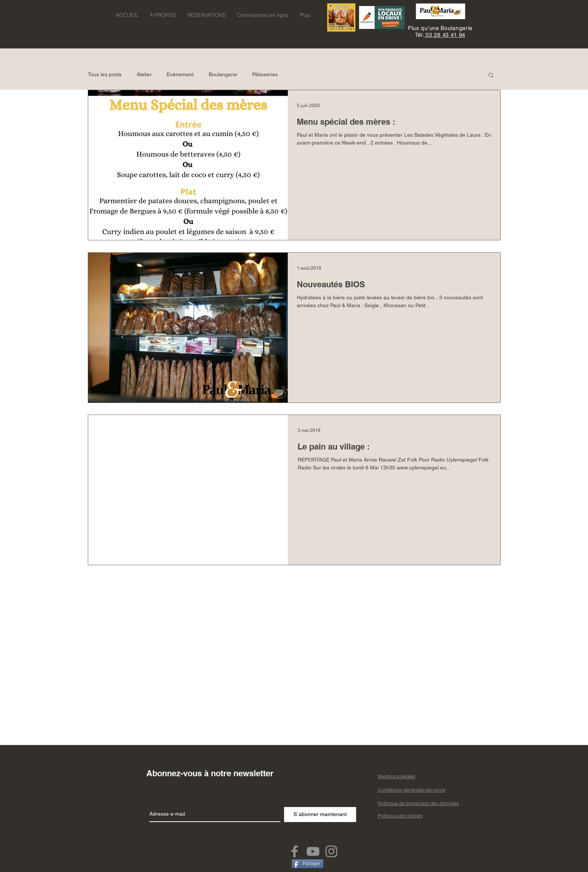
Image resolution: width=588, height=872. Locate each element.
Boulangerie (223, 74)
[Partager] (308, 864)
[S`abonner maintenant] (320, 815)
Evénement (180, 74)
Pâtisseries (265, 74)
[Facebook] (295, 851)
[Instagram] (331, 851)
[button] (491, 76)
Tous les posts (105, 74)
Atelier (144, 74)
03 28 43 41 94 (445, 35)
